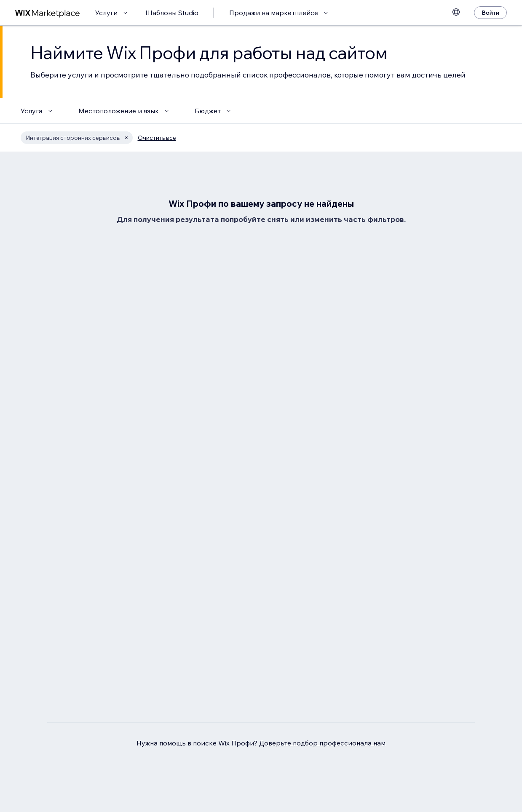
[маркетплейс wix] (48, 13)
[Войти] (490, 13)
